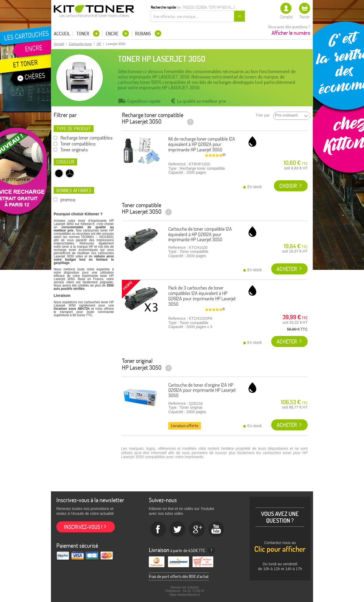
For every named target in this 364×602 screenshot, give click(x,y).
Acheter (287, 269)
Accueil (62, 34)
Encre (113, 34)
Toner (83, 34)
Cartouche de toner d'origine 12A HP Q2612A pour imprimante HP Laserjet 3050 (202, 390)
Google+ (197, 529)
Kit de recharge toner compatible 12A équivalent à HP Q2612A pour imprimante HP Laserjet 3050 (202, 144)
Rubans (144, 34)
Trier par (263, 115)
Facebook (158, 529)
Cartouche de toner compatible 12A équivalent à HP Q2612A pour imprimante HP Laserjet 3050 (200, 234)
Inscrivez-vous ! (83, 527)
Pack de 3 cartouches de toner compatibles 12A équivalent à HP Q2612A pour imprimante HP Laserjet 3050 (202, 296)
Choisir (288, 186)
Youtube (217, 529)
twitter (178, 529)
